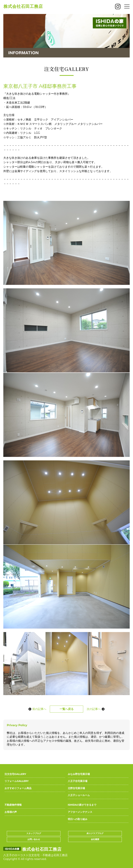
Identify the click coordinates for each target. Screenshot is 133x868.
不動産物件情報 (13, 805)
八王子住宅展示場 (78, 781)
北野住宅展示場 (76, 788)
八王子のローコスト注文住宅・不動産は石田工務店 (35, 855)
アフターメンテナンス (80, 812)
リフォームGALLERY (17, 781)
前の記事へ (37, 709)
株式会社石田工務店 (23, 6)
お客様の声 (11, 812)
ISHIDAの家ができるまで (82, 805)
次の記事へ (97, 709)
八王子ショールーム (79, 795)
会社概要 (95, 839)
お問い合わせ (34, 839)
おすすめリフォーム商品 (18, 788)
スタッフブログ (34, 833)
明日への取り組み (78, 819)
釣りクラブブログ (95, 833)
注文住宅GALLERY (15, 774)
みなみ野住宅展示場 (79, 774)
